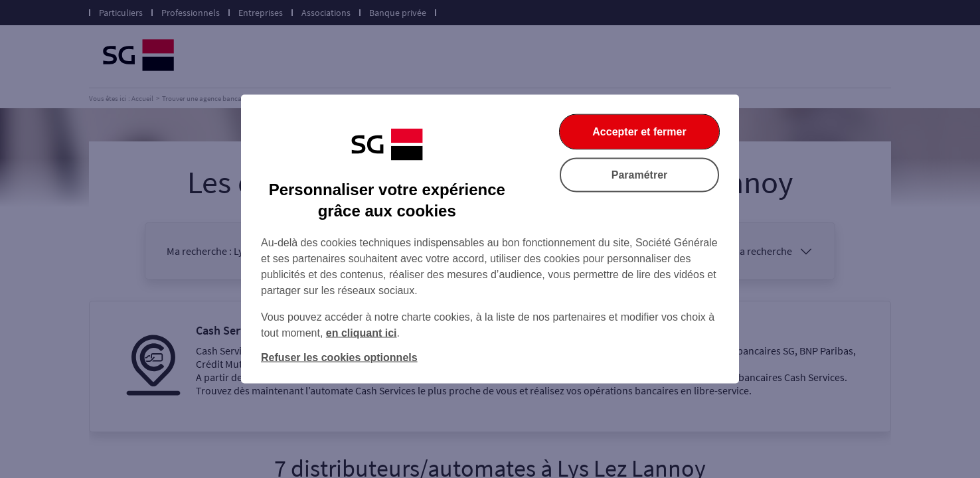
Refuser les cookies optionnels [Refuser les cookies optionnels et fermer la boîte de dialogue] (339, 358)
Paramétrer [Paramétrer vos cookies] (640, 175)
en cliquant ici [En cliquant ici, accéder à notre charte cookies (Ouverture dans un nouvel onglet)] (362, 333)
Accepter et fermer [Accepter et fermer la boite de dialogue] (639, 132)
